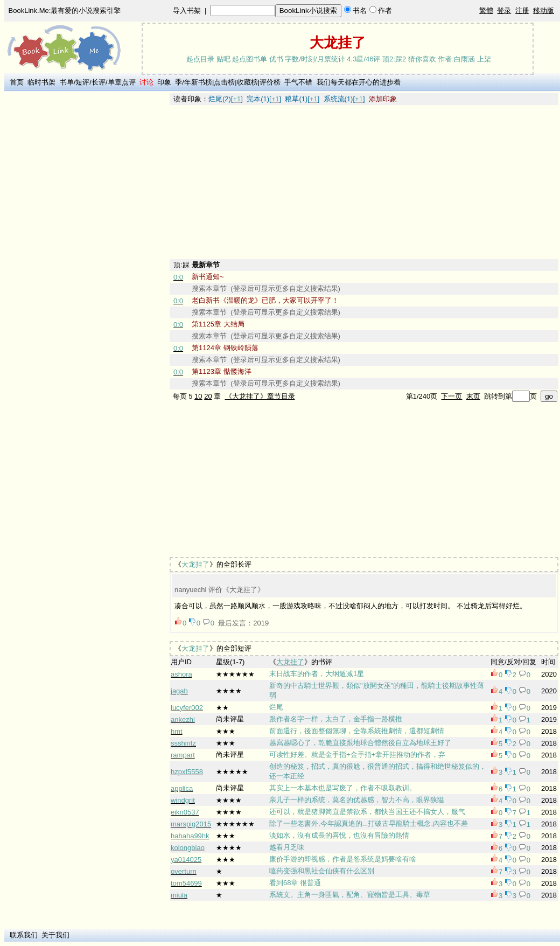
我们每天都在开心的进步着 (359, 82)
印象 (164, 82)
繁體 (486, 11)
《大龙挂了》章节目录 (260, 396)
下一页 (451, 396)
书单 (67, 82)
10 (198, 396)
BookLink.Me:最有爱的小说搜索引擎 (65, 11)
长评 (99, 82)
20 (208, 396)
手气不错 (298, 82)
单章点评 (122, 82)
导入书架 (187, 11)
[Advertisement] (87, 255)
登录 (504, 11)
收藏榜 (247, 82)
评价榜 (270, 82)
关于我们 (55, 935)
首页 (17, 82)
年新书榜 (198, 82)
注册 (522, 11)
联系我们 (24, 935)
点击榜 (224, 82)
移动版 (544, 11)
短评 (82, 82)
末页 (473, 396)
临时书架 (41, 82)
